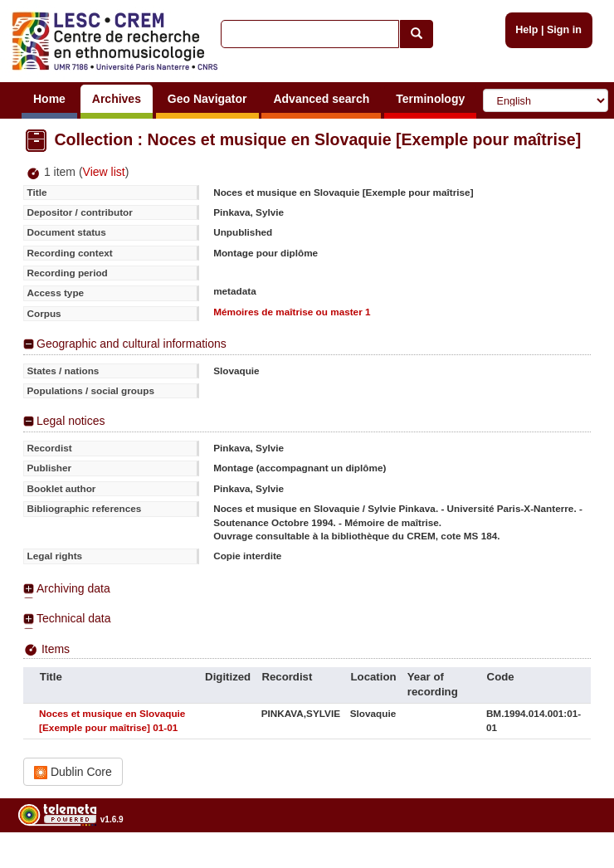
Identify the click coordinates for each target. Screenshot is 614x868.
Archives (117, 99)
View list (104, 172)
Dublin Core (73, 772)
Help (526, 30)
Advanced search (321, 99)
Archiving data (73, 588)
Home (49, 99)
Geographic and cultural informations (132, 344)
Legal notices (71, 421)
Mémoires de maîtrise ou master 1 (292, 312)
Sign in (564, 30)
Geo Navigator (207, 99)
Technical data (74, 618)
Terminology (430, 99)
